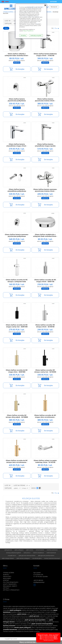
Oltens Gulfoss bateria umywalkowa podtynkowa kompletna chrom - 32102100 (17, 191)
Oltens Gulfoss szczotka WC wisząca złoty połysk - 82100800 (17, 416)
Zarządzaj (23, 35)
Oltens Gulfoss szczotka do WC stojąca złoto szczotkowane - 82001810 (45, 417)
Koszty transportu (10, 584)
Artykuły (6, 588)
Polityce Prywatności (28, 31)
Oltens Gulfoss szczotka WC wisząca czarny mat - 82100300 (45, 371)
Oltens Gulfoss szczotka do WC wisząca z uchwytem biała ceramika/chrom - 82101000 (17, 281)
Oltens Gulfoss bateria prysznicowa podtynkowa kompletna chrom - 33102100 (17, 101)
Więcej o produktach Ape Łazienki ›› (31, 642)
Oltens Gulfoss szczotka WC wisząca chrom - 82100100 (45, 326)
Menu (7, 2)
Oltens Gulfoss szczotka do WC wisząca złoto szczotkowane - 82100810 (17, 462)
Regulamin (7, 578)
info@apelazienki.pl (39, 582)
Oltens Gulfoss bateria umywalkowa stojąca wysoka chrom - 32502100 (45, 146)
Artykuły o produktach (11, 590)
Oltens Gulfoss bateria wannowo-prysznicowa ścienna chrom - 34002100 (45, 191)
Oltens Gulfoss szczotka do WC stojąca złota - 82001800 (17, 371)
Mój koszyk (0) (54, 7)
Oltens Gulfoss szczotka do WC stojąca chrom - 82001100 (45, 281)
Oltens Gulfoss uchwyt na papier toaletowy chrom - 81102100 (45, 461)
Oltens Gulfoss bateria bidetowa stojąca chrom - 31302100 (45, 55)
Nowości (6, 575)
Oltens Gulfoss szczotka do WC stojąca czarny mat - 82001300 (17, 326)
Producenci (7, 576)
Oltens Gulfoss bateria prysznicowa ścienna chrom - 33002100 (45, 101)
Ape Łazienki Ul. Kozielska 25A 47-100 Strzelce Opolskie (41, 575)
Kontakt (6, 580)
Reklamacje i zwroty (10, 586)
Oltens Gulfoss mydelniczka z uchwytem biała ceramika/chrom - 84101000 (45, 236)
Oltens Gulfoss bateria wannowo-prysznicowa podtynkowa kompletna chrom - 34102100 (17, 236)
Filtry (6, 28)
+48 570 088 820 (38, 580)
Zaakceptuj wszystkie (36, 35)
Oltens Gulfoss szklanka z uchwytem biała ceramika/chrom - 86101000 (17, 56)
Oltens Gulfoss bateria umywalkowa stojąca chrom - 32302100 (17, 146)
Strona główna (8, 12)
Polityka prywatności (11, 582)
